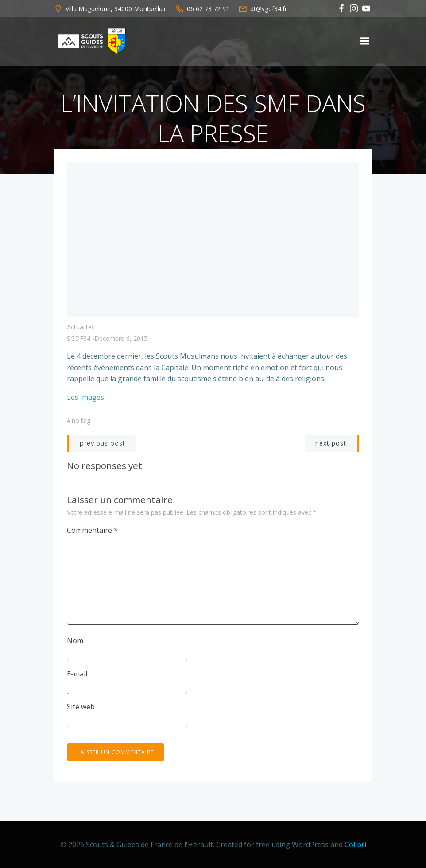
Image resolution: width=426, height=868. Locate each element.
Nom (75, 641)
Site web (81, 707)
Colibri (355, 845)
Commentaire (92, 530)
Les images (85, 397)
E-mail (77, 674)
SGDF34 (79, 338)
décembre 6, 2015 (121, 338)
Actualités (81, 327)
